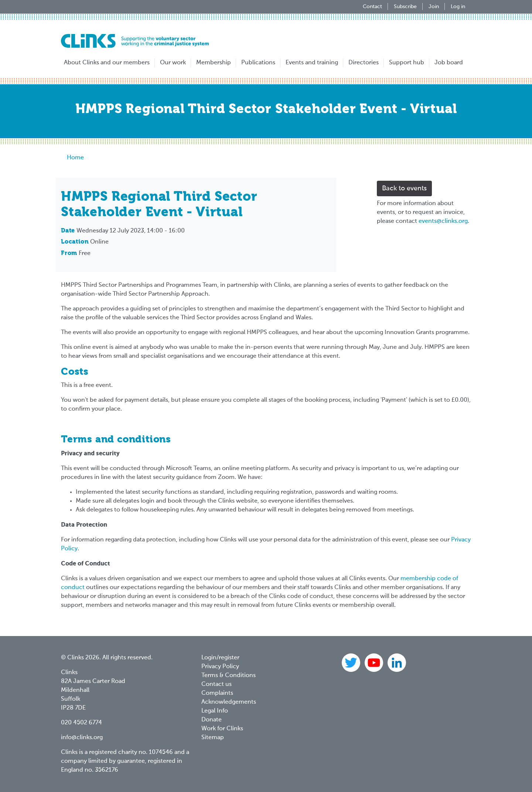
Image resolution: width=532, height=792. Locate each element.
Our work (173, 63)
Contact (372, 7)
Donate (212, 720)
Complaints (217, 693)
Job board (449, 63)
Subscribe (405, 7)
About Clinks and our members (107, 63)
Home (75, 158)
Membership (214, 63)
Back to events (404, 188)
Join (434, 7)
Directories (364, 63)
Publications (258, 63)
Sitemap (213, 738)
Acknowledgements (229, 702)
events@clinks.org (443, 221)
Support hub (407, 63)
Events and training (312, 63)
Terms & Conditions (229, 676)
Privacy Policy (220, 667)
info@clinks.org (82, 738)
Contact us (216, 684)
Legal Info (215, 711)
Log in (458, 7)
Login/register (220, 658)
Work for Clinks (222, 729)
